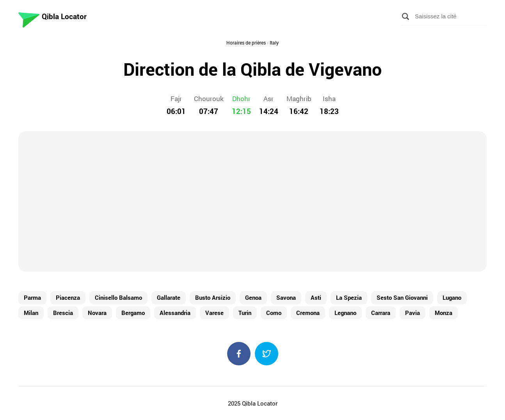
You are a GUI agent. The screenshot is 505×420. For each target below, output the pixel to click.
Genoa (253, 297)
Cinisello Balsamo (118, 297)
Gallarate (169, 297)
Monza (444, 313)
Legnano (345, 313)
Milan (31, 313)
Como (274, 313)
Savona (286, 297)
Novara (97, 313)
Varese (214, 313)
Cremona (308, 313)
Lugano (452, 297)
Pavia (413, 313)
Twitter (267, 354)
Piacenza (68, 297)
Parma (32, 297)
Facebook (239, 354)
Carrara (381, 313)
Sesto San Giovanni (402, 297)
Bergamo (133, 313)
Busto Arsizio (213, 297)
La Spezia (349, 297)
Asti (316, 297)
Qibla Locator (64, 16)
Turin (245, 313)
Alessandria (175, 313)
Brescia (63, 313)
